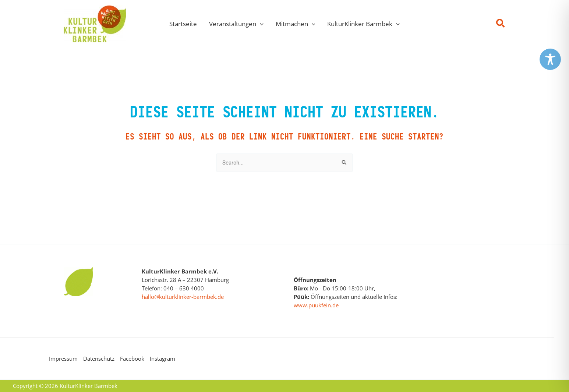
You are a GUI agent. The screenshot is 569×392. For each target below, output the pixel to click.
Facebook (132, 359)
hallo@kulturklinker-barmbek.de (183, 297)
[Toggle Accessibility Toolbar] (550, 59)
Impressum (63, 359)
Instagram (162, 359)
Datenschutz (99, 359)
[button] (260, 24)
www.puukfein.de (316, 305)
